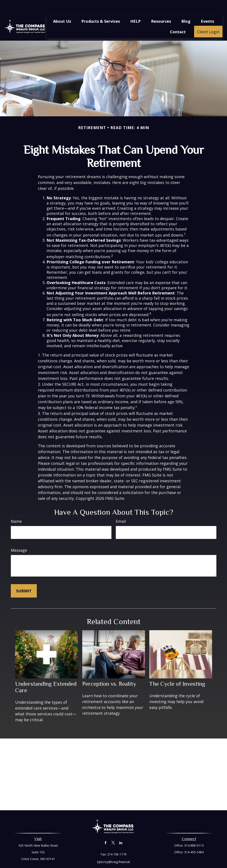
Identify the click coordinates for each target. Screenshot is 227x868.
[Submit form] (24, 578)
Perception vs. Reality (109, 671)
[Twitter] (113, 830)
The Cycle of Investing (177, 671)
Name (16, 508)
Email (121, 508)
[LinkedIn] (121, 830)
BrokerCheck (158, 864)
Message (19, 537)
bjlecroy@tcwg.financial (113, 849)
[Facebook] (105, 830)
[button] (62, 8)
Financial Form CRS (117, 856)
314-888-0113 (194, 832)
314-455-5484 (194, 839)
